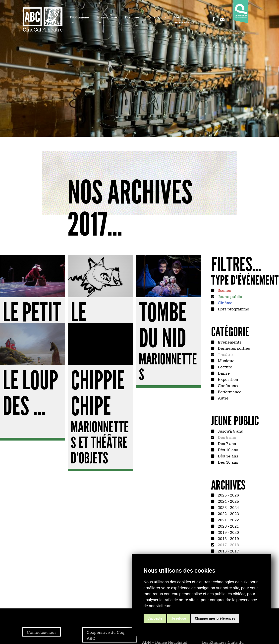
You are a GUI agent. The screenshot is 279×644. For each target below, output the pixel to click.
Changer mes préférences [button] (215, 618)
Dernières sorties (233, 348)
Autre (223, 398)
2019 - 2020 (228, 532)
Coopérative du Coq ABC (106, 635)
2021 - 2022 (228, 520)
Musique (226, 360)
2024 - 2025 (228, 501)
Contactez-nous (42, 632)
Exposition (227, 379)
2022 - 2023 (228, 513)
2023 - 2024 (228, 507)
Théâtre (225, 354)
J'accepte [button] (155, 618)
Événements (229, 342)
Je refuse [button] (179, 618)
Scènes (224, 290)
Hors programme (233, 309)
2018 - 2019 (228, 538)
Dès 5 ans (226, 437)
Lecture (224, 367)
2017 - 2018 (228, 545)
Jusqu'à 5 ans (230, 431)
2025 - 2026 (228, 495)
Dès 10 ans (227, 449)
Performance (229, 392)
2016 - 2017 (228, 551)
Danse (223, 373)
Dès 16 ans (227, 462)
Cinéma (225, 302)
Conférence (228, 385)
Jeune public (229, 296)
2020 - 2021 (228, 526)
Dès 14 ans (227, 456)
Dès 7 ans (226, 443)
